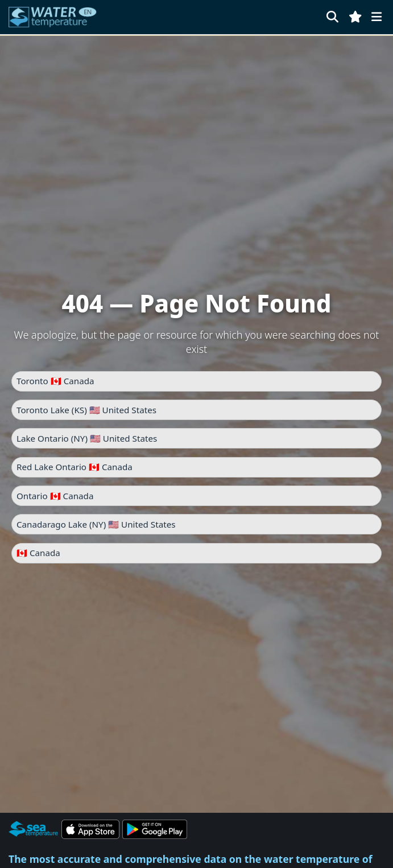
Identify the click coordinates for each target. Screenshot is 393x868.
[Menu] (377, 17)
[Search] (332, 17)
